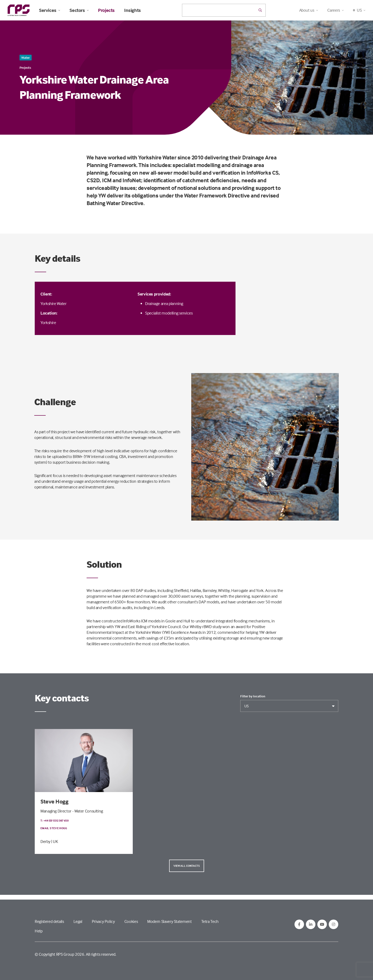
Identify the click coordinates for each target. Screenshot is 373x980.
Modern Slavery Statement (169, 921)
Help (39, 931)
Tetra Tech (210, 921)
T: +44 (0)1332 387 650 (54, 820)
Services (49, 10)
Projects (106, 10)
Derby (45, 841)
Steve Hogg (54, 801)
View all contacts (187, 866)
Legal (78, 921)
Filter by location (253, 696)
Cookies (131, 921)
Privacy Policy (103, 921)
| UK (55, 841)
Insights (133, 10)
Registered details (49, 921)
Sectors (79, 10)
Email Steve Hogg (54, 828)
